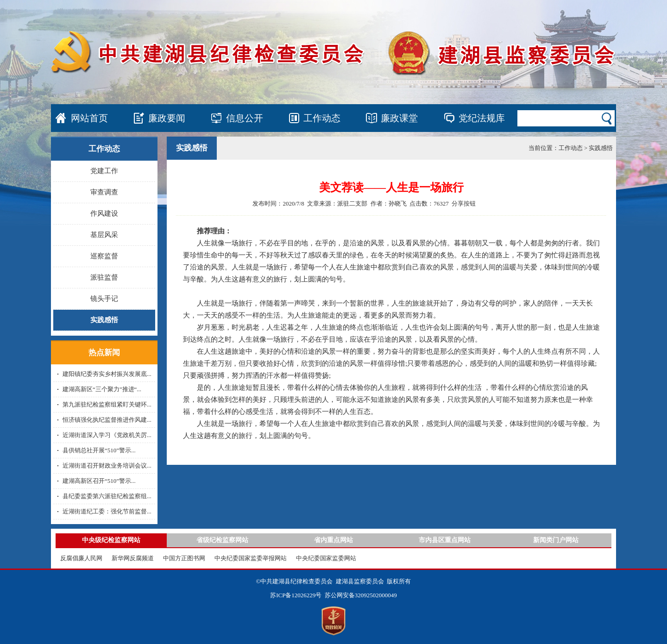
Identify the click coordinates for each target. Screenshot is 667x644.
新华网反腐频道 (133, 558)
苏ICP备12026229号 (296, 595)
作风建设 (104, 213)
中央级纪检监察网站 (111, 540)
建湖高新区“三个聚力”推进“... (102, 389)
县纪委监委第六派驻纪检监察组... (107, 496)
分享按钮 (464, 203)
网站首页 (89, 118)
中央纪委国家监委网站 (326, 558)
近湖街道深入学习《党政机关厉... (107, 435)
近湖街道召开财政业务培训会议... (107, 466)
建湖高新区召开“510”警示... (99, 481)
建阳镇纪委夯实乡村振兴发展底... (107, 374)
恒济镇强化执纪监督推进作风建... (107, 420)
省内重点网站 (333, 540)
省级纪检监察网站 (222, 540)
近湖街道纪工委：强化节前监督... (107, 511)
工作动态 (322, 118)
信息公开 (245, 118)
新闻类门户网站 (556, 540)
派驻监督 (104, 277)
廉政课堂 (399, 118)
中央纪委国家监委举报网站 (251, 558)
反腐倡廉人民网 (81, 558)
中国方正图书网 (184, 558)
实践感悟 (104, 320)
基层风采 (104, 235)
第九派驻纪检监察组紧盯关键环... (107, 404)
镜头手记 (104, 299)
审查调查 (104, 192)
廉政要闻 (167, 118)
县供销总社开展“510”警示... (99, 450)
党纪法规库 (482, 118)
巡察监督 (104, 256)
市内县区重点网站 (445, 540)
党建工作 (104, 171)
